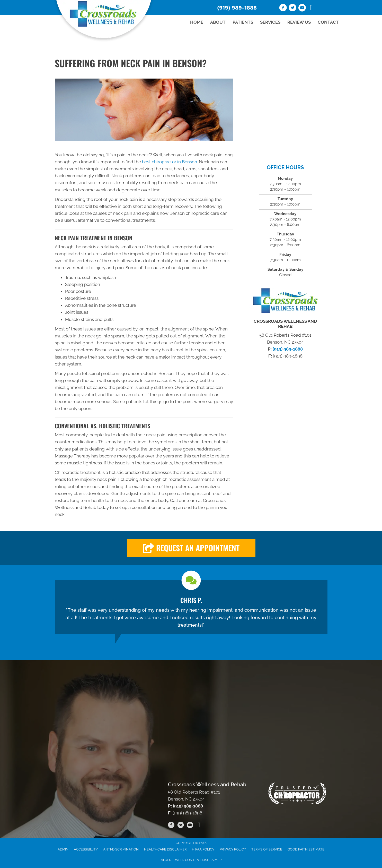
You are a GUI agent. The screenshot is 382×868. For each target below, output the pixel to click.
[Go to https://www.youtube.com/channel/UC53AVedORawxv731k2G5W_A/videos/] (302, 8)
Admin (63, 849)
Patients (243, 22)
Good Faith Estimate (306, 849)
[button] (191, 548)
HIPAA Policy (203, 849)
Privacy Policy (233, 849)
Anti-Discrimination (121, 849)
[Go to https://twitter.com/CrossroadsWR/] (292, 8)
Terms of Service (267, 849)
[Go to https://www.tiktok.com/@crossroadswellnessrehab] (312, 8)
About (218, 22)
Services (270, 22)
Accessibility (86, 849)
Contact (328, 22)
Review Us (299, 22)
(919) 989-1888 (237, 8)
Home (197, 22)
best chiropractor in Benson (170, 162)
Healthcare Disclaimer (165, 849)
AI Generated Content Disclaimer (191, 860)
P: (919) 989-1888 (185, 806)
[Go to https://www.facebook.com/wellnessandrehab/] (283, 8)
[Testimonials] (191, 607)
